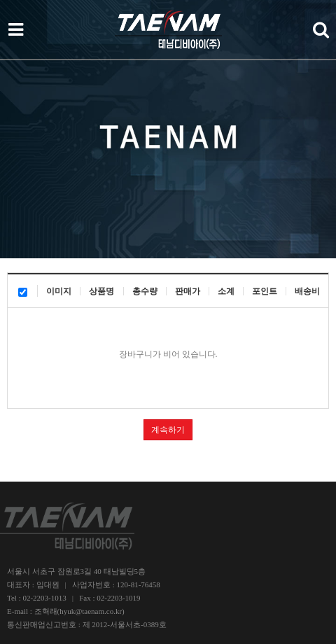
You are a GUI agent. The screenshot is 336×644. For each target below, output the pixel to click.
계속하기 (168, 430)
